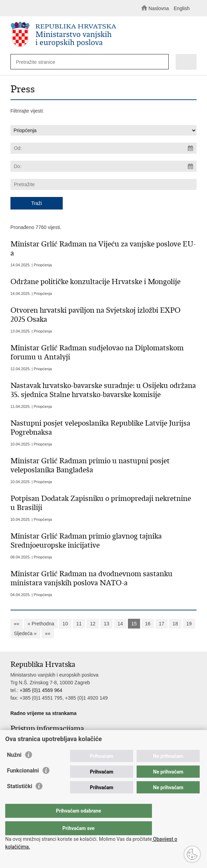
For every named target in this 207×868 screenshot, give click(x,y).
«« (17, 624)
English (182, 8)
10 (65, 624)
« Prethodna (41, 624)
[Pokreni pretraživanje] (162, 62)
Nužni (14, 769)
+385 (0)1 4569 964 (41, 690)
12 (93, 624)
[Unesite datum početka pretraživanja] (104, 148)
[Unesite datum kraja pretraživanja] (104, 166)
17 (162, 624)
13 (107, 624)
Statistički (20, 800)
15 (134, 624)
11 (79, 624)
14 (120, 624)
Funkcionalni (23, 785)
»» (48, 633)
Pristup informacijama (34, 739)
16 (148, 624)
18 (175, 624)
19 (189, 624)
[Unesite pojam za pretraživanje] (85, 62)
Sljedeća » (25, 633)
